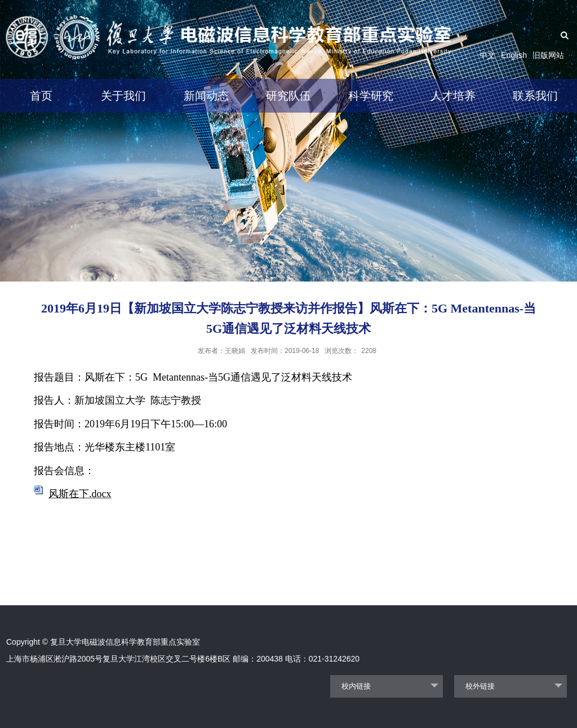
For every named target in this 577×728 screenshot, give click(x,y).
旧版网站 (548, 55)
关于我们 (123, 96)
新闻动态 (206, 96)
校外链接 (480, 686)
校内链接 (356, 686)
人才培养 (453, 96)
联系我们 (535, 96)
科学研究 (371, 96)
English (514, 55)
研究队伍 (288, 96)
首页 (41, 96)
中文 (487, 55)
